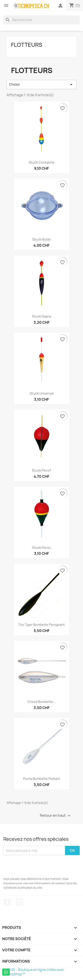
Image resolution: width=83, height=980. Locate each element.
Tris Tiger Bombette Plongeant (41, 625)
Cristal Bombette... (42, 702)
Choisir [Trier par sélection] (41, 85)
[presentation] (37, 866)
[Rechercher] (41, 20)
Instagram (19, 902)
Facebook (7, 902)
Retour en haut (56, 816)
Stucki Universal (42, 393)
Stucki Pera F (41, 470)
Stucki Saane (42, 316)
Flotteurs (27, 45)
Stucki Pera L (41, 548)
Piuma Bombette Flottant (42, 779)
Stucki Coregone (42, 162)
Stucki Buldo (42, 239)
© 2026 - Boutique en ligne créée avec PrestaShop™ (34, 972)
